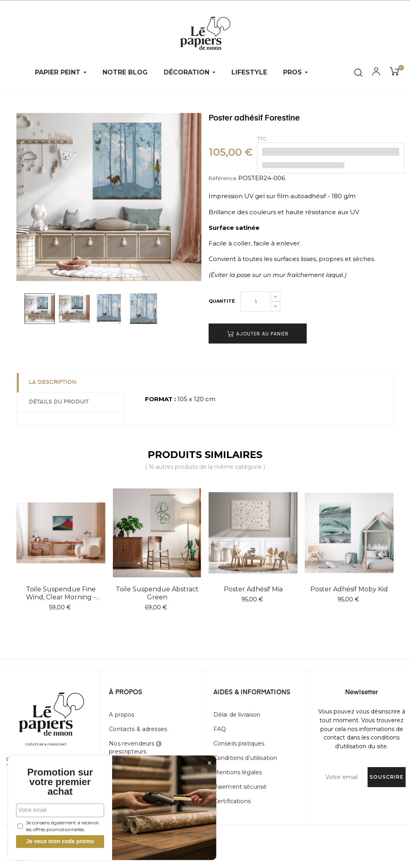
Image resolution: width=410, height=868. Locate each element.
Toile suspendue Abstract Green (157, 593)
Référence (223, 178)
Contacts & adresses (138, 729)
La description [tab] (53, 382)
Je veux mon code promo (60, 841)
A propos (122, 715)
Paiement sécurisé (240, 787)
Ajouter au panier (258, 334)
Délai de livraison (237, 715)
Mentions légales (238, 772)
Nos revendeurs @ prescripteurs (135, 747)
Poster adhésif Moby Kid (349, 589)
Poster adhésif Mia (253, 589)
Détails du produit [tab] (59, 402)
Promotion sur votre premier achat (60, 782)
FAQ (220, 729)
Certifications (232, 801)
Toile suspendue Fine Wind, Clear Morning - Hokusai (61, 593)
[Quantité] (256, 301)
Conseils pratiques (239, 743)
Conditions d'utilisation (245, 758)
